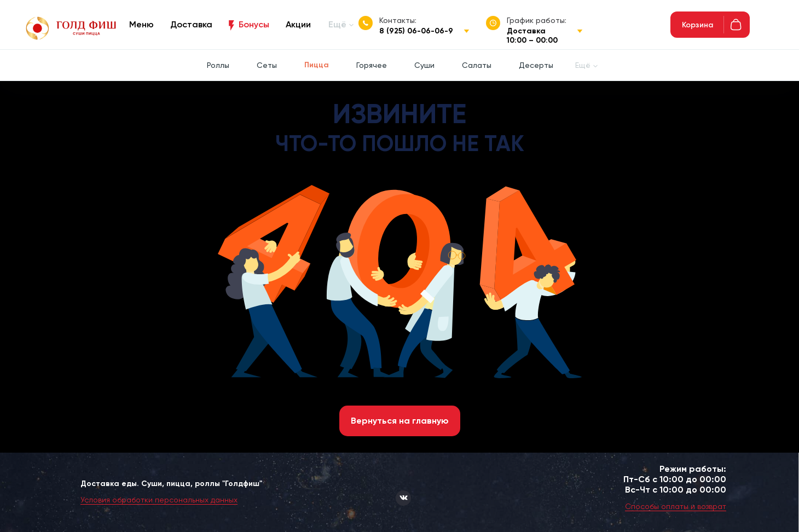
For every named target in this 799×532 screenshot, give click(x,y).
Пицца (317, 65)
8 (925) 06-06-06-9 (416, 31)
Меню (141, 24)
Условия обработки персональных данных (159, 500)
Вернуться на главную (400, 421)
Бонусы (254, 24)
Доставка (191, 24)
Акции (298, 24)
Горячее (372, 65)
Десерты (536, 65)
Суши (424, 65)
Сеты (267, 65)
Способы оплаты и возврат (676, 506)
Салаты (477, 65)
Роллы (218, 65)
